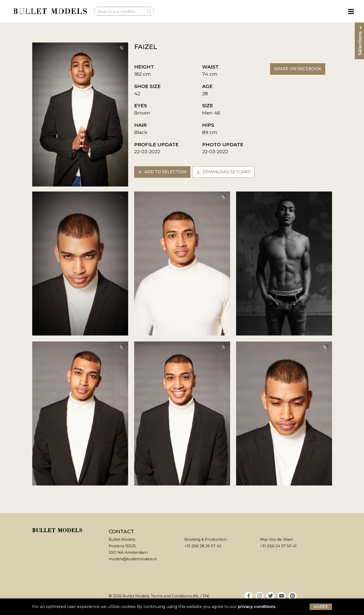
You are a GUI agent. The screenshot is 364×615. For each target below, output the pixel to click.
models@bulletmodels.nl (133, 559)
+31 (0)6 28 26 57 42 (203, 546)
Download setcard (223, 172)
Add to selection (162, 172)
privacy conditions (257, 607)
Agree (321, 607)
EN (205, 596)
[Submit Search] (149, 11)
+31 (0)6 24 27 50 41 (278, 546)
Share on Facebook (298, 69)
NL (197, 596)
